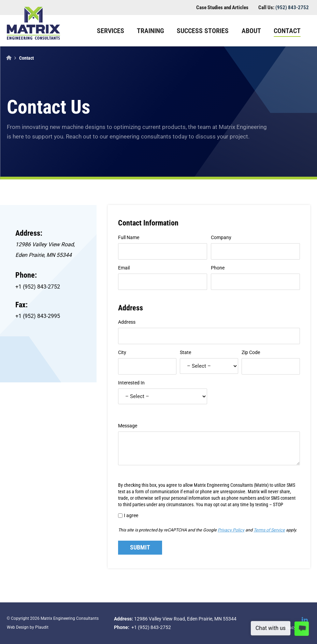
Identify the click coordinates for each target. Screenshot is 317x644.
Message (128, 426)
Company (221, 237)
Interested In (131, 383)
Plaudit (42, 627)
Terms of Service (269, 530)
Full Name (129, 237)
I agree (131, 515)
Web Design (18, 627)
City (122, 352)
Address (127, 322)
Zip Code (251, 352)
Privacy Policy (231, 530)
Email (124, 268)
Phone (218, 268)
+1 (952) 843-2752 (38, 287)
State (185, 352)
